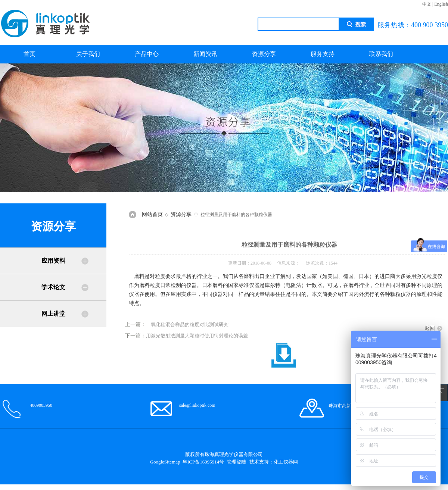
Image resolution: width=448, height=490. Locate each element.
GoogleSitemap (165, 462)
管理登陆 (236, 462)
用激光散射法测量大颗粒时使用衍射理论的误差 (197, 336)
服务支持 (323, 54)
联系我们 (381, 54)
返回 (430, 328)
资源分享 (264, 54)
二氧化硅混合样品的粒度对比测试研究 (187, 324)
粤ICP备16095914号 (203, 462)
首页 (29, 54)
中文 (427, 4)
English (441, 4)
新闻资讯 (205, 54)
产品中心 (147, 54)
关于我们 (88, 54)
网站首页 (152, 214)
